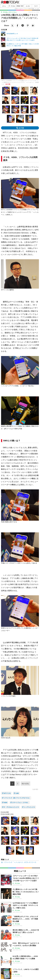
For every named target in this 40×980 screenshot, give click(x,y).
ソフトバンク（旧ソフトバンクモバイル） (17, 798)
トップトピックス (29, 807)
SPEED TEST (20, 6)
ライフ (36, 6)
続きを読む (25, 784)
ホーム (4, 6)
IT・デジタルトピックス (11, 807)
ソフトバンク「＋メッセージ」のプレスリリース (20, 862)
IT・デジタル (12, 6)
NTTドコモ (7, 793)
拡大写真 (21, 128)
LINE (17, 793)
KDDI (6, 803)
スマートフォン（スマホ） (20, 803)
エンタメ (28, 6)
